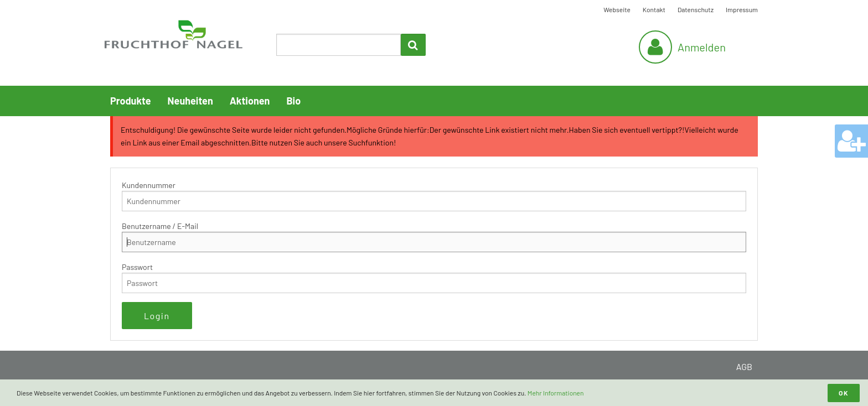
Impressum (742, 9)
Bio (293, 101)
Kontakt (654, 9)
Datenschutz (696, 9)
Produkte (131, 101)
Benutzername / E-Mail (160, 226)
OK (844, 393)
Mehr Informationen (556, 393)
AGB (744, 366)
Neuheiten (190, 101)
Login (157, 316)
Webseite (617, 9)
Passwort (137, 267)
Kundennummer (149, 185)
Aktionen (250, 101)
